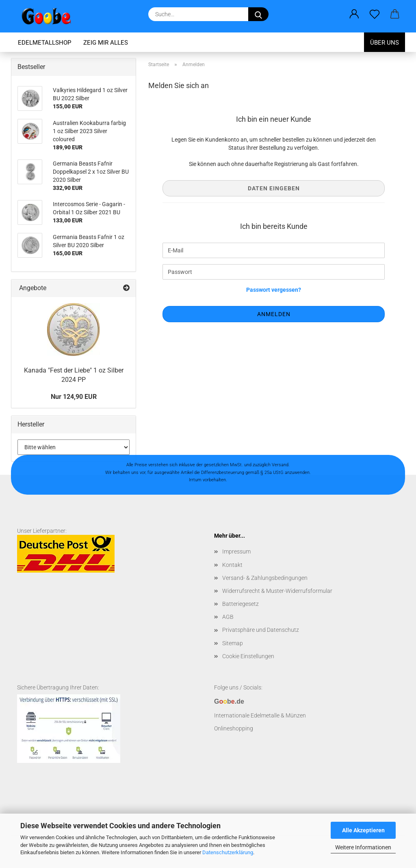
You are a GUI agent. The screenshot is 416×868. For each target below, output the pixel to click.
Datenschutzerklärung (228, 852)
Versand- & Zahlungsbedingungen (265, 578)
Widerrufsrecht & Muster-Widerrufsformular (277, 591)
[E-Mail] (274, 250)
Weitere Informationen (363, 847)
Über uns (385, 43)
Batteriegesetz (240, 604)
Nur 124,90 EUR (74, 397)
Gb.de (229, 701)
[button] (354, 14)
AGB (228, 617)
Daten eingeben (274, 188)
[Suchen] (258, 14)
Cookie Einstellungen (248, 656)
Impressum (236, 551)
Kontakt (232, 565)
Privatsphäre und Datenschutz (261, 630)
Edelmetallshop (44, 43)
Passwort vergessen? (274, 290)
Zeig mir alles (106, 43)
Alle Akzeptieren (363, 830)
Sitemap (233, 643)
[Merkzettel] (375, 14)
